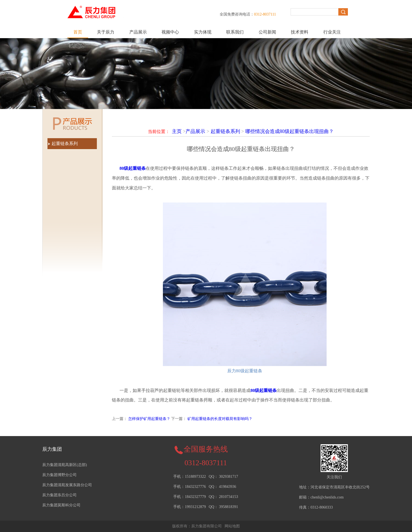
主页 (177, 131)
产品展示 (138, 32)
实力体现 (203, 32)
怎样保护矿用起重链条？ (149, 419)
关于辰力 (106, 32)
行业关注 (332, 32)
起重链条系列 (225, 131)
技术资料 (300, 32)
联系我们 (235, 32)
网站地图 (232, 526)
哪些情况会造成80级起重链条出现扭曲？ (289, 131)
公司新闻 (267, 32)
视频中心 (170, 32)
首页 (78, 32)
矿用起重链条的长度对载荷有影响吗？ (220, 419)
